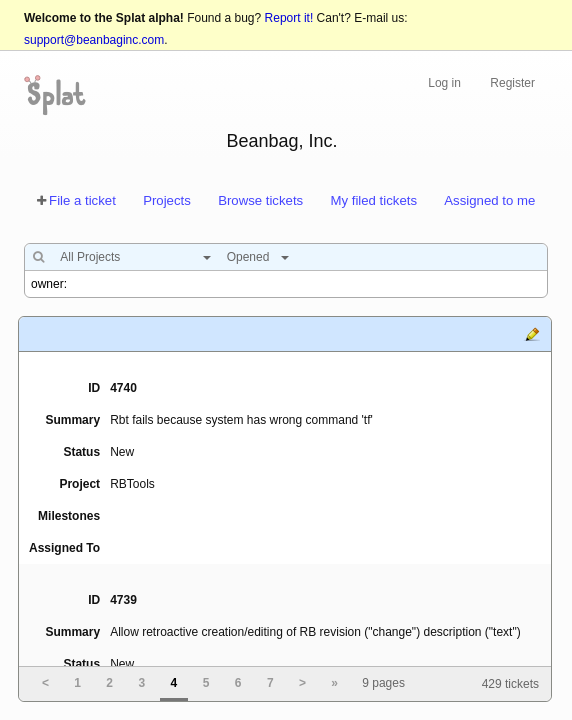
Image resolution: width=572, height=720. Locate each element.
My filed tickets (374, 200)
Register (512, 83)
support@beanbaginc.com (94, 40)
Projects (167, 200)
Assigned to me (489, 200)
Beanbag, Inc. (281, 141)
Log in (444, 83)
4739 (123, 600)
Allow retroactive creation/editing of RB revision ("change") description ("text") (315, 632)
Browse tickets (260, 200)
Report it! (289, 18)
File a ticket (82, 200)
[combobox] (130, 257)
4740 (123, 388)
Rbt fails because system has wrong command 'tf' (241, 420)
